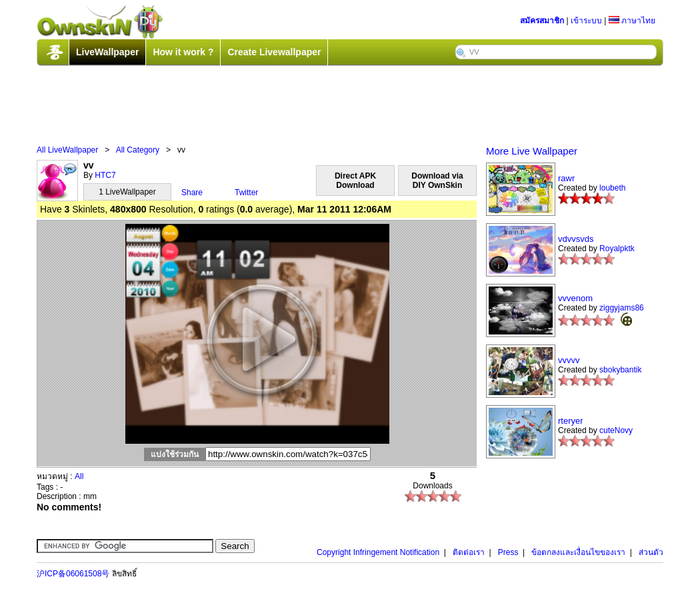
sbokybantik (620, 370)
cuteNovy (616, 430)
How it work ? (183, 52)
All (79, 476)
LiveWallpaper (107, 52)
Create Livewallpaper (274, 52)
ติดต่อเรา (469, 552)
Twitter (246, 193)
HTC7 (105, 175)
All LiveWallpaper (67, 150)
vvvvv (569, 360)
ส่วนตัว (651, 552)
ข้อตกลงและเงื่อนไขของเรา (578, 552)
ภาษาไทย (632, 21)
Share (192, 193)
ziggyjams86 (622, 308)
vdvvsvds (576, 239)
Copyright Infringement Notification (378, 552)
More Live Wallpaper (532, 151)
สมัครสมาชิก (542, 21)
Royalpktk (617, 249)
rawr (566, 178)
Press (508, 552)
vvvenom (575, 298)
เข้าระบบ (586, 21)
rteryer (571, 421)
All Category (138, 150)
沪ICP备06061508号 (73, 574)
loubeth (612, 188)
